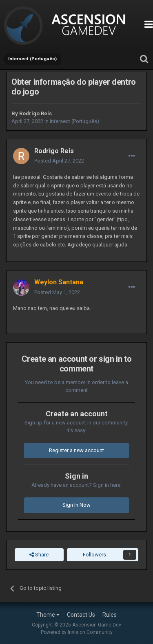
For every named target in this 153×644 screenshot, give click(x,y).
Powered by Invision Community (77, 632)
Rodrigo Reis (35, 113)
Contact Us (81, 615)
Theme (48, 615)
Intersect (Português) (74, 121)
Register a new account (76, 450)
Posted (59, 161)
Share (39, 555)
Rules (110, 615)
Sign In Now (76, 505)
